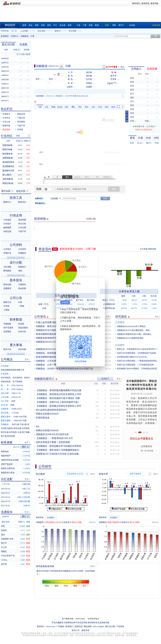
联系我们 (69, 626)
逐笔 (132, 138)
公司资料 (16, 245)
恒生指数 (73, 31)
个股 (85, 25)
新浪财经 (5, 36)
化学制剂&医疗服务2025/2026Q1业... (133, 357)
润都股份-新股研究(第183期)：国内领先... (135, 334)
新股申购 (6, 126)
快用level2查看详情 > (144, 130)
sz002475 (5, 101)
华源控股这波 (43, 418)
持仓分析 (22, 224)
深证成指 (41, 31)
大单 (140, 138)
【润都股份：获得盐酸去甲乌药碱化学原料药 (59, 446)
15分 (100, 107)
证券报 (20, 130)
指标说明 (152, 249)
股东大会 (7, 349)
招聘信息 (79, 626)
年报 (20, 302)
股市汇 (121, 25)
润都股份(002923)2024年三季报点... (132, 326)
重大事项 (16, 345)
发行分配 (16, 263)
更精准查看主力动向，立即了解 (78, 249)
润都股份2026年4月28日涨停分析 (52, 434)
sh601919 (5, 71)
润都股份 (25, 36)
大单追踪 (7, 220)
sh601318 (5, 88)
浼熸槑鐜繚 (8, 158)
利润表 (21, 324)
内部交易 (7, 231)
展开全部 (6, 191)
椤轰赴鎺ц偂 (8, 183)
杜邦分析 (22, 332)
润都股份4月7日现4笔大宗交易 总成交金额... (58, 454)
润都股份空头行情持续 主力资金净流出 (55, 330)
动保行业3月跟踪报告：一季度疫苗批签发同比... (138, 361)
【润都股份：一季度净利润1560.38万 (54, 438)
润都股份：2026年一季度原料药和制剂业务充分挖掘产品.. (65, 369)
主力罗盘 (144, 249)
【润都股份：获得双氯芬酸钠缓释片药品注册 (59, 390)
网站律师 (88, 626)
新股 (91, 25)
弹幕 (39, 189)
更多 (108, 317)
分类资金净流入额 (129, 291)
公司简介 (7, 249)
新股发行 (22, 267)
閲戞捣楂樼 (8, 145)
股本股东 (16, 280)
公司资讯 (40, 317)
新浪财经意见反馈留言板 (99, 623)
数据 (97, 25)
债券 (70, 25)
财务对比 (22, 202)
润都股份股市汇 (44, 379)
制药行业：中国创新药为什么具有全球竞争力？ (137, 349)
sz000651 (5, 75)
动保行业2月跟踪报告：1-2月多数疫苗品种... (136, 365)
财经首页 (136, 3)
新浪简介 (41, 626)
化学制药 (26, 428)
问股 (68, 66)
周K (73, 107)
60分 (113, 107)
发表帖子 (105, 379)
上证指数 (24, 31)
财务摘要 (7, 442)
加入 (122, 67)
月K (80, 107)
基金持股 (22, 288)
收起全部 (21, 191)
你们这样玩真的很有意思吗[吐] (51, 410)
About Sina (50, 626)
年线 (53, 107)
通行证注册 (110, 626)
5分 (93, 107)
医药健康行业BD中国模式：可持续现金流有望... (138, 369)
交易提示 (6, 114)
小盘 (19, 432)
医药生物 (17, 428)
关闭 (101, 283)
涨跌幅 (27, 50)
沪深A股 (23, 424)
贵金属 (62, 25)
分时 (40, 107)
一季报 (21, 306)
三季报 (6, 310)
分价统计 (7, 224)
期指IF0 (58, 31)
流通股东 (7, 288)
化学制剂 (13, 432)
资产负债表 (8, 328)
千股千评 (21, 126)
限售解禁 (7, 271)
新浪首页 (145, 3)
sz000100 (5, 67)
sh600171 (5, 96)
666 (37, 427)
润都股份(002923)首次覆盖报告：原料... (134, 330)
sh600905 (5, 58)
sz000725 (5, 63)
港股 (37, 25)
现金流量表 (23, 328)
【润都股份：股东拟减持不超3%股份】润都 (58, 398)
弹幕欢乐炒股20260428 (47, 430)
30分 (107, 107)
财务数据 (16, 319)
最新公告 (7, 302)
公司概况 (7, 359)
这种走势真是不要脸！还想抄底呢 (53, 442)
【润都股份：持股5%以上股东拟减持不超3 (57, 402)
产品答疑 (120, 626)
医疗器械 (26, 432)
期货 (49, 25)
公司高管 (22, 249)
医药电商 (11, 436)
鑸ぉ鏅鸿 (7, 175)
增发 (20, 271)
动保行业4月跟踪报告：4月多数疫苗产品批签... (137, 353)
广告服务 (60, 626)
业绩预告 (7, 332)
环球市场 (5, 31)
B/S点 (60, 107)
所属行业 (7, 253)
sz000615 (5, 84)
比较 (105, 198)
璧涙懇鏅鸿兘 (8, 166)
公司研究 (120, 322)
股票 (24, 25)
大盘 (78, 25)
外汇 (55, 25)
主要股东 (22, 285)
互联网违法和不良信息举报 (76, 623)
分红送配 (7, 267)
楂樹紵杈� (7, 149)
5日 (47, 107)
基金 (31, 25)
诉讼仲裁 (22, 349)
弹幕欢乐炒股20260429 (47, 414)
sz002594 (5, 80)
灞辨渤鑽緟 (8, 179)
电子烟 (4, 436)
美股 (43, 25)
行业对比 (7, 136)
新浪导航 (154, 3)
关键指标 (7, 324)
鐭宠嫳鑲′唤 (8, 154)
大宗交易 (22, 228)
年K (87, 107)
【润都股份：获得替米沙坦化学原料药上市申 (59, 394)
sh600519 (5, 92)
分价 (148, 138)
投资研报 (40, 219)
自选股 (132, 25)
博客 (114, 25)
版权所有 (85, 630)
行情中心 (15, 36)
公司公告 (6, 122)
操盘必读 (21, 114)
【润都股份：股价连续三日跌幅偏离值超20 (57, 450)
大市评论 (6, 118)
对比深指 (127, 116)
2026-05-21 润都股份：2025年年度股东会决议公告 (67, 96)
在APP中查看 (111, 67)
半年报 (6, 306)
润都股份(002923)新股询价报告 (130, 338)
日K (67, 107)
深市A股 (16, 424)
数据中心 (7, 202)
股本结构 (7, 285)
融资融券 (7, 228)
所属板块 (22, 253)
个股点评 (21, 118)
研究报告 (121, 317)
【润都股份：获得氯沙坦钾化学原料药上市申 (59, 406)
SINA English (98, 626)
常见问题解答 (58, 623)
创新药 (10, 428)
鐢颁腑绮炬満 (8, 171)
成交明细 (22, 220)
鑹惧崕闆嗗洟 (8, 162)
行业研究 (120, 345)
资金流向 (45, 249)
